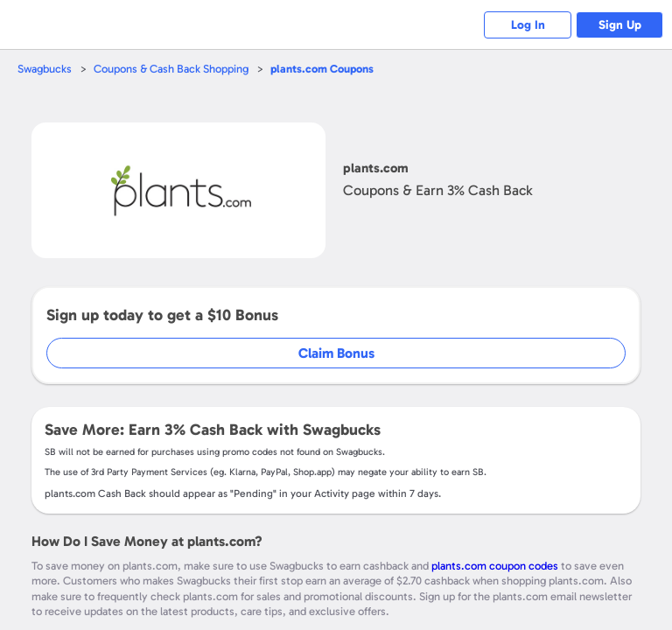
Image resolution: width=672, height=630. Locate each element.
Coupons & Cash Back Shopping (171, 69)
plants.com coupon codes (495, 566)
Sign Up (620, 25)
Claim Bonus (336, 353)
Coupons (322, 69)
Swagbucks (45, 69)
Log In (528, 25)
